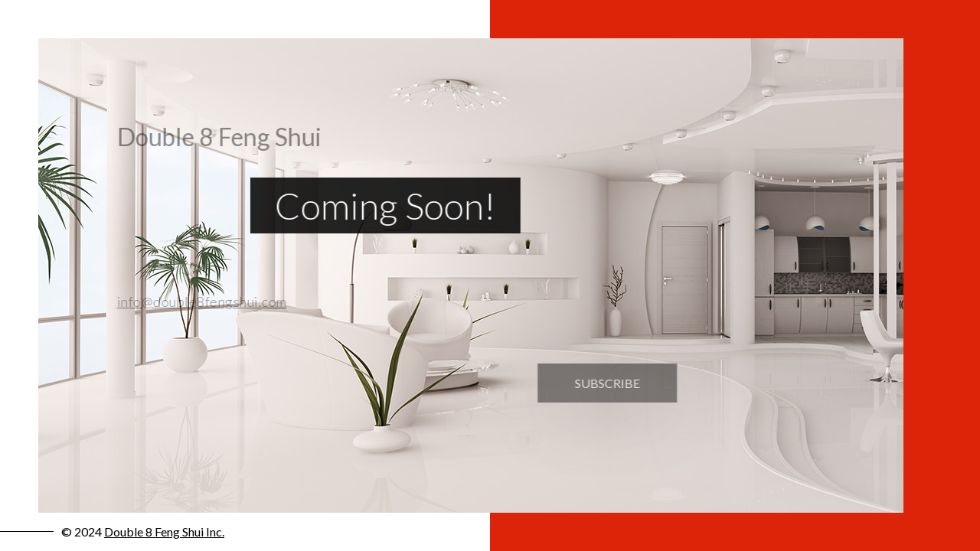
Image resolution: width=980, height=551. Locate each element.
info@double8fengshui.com (196, 302)
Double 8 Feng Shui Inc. (164, 531)
